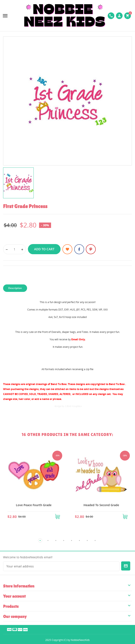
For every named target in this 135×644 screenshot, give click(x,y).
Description (15, 288)
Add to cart (44, 249)
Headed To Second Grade (101, 505)
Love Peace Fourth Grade (34, 505)
